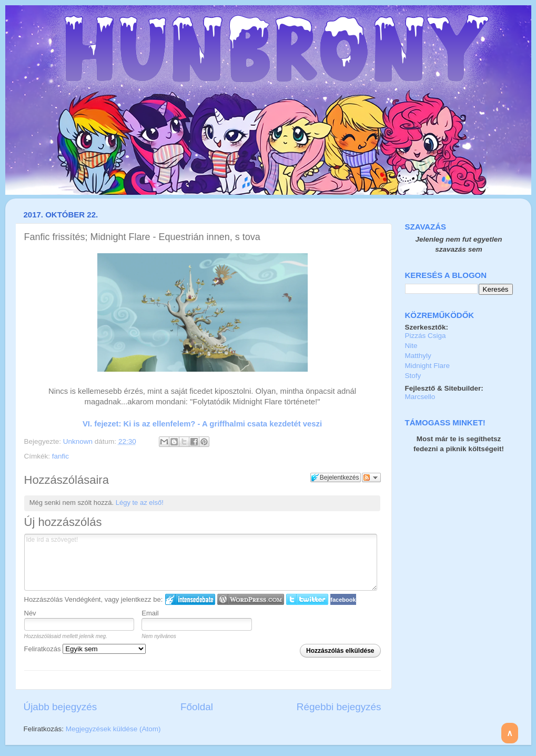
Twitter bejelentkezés (307, 599)
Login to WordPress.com (251, 599)
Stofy (413, 376)
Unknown (79, 441)
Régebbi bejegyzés (339, 707)
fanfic (60, 456)
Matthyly (418, 356)
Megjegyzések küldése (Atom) (113, 729)
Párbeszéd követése (371, 478)
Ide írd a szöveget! (201, 562)
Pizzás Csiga (426, 336)
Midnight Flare (428, 366)
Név (30, 613)
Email (150, 613)
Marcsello (420, 397)
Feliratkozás (85, 649)
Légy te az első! (140, 503)
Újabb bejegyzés (60, 707)
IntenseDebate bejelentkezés (190, 599)
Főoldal (197, 707)
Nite (411, 346)
